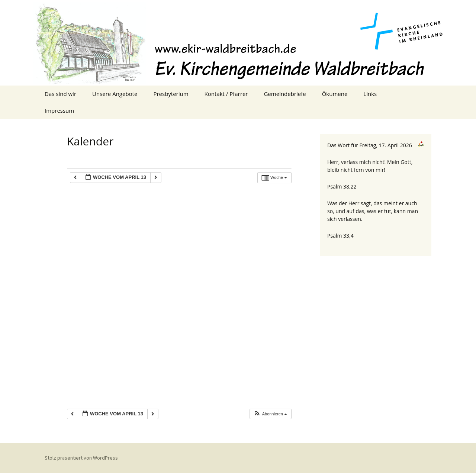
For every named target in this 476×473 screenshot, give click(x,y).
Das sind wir (60, 94)
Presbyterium (171, 94)
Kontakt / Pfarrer (226, 94)
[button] (270, 414)
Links (370, 94)
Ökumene (335, 94)
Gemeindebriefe (285, 94)
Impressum (59, 110)
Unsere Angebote (115, 94)
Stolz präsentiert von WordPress (81, 458)
